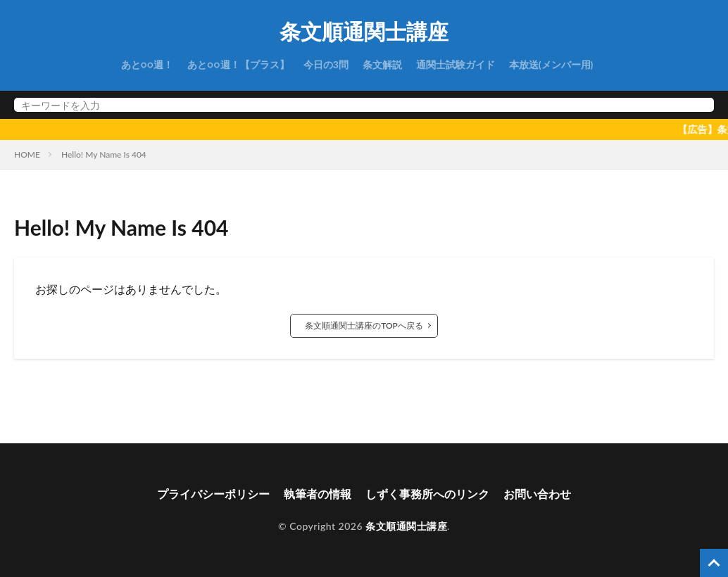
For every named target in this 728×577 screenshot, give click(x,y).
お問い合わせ (537, 494)
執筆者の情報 (318, 494)
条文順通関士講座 (364, 32)
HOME (27, 154)
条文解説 (382, 64)
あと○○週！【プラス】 (238, 64)
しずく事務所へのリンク (427, 494)
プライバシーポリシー (213, 494)
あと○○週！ (148, 64)
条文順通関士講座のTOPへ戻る (364, 325)
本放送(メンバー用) (551, 64)
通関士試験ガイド (456, 64)
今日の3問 (326, 64)
